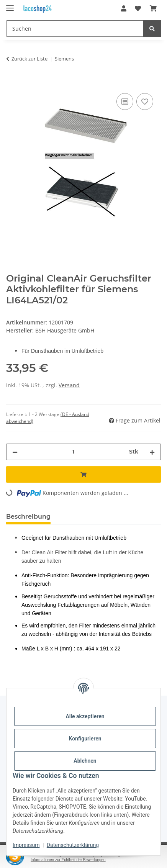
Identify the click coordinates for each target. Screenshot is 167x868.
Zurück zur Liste (29, 59)
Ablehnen (85, 761)
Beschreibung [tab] (28, 517)
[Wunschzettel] (138, 8)
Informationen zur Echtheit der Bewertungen (68, 860)
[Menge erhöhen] (152, 452)
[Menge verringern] (15, 452)
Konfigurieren (85, 739)
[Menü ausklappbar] (10, 5)
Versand (69, 385)
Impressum (26, 845)
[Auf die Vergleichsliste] (125, 102)
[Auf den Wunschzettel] (145, 102)
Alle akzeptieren (85, 716)
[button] (124, 8)
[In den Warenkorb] (12, 83)
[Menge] (73, 452)
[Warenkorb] (153, 8)
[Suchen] (75, 29)
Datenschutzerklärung (73, 845)
